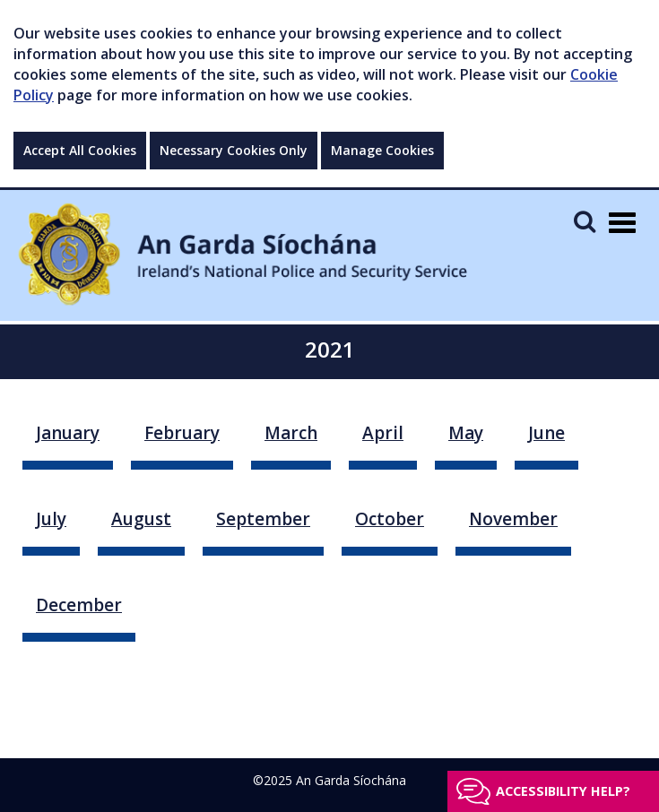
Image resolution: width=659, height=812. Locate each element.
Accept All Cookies (80, 150)
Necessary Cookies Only (234, 150)
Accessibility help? (563, 791)
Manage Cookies (382, 150)
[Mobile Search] (585, 221)
